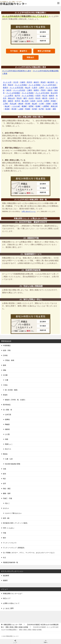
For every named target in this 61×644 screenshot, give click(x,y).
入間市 (41, 88)
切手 (4, 484)
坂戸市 (17, 96)
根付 (4, 538)
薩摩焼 (7, 419)
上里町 (21, 109)
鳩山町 (7, 106)
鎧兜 (4, 474)
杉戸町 (41, 109)
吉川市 (40, 101)
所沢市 (29, 82)
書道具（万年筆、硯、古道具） (16, 400)
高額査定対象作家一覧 (10, 562)
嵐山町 (35, 104)
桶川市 (45, 98)
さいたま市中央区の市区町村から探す (17, 71)
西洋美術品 (7, 405)
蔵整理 (5, 580)
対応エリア (7, 598)
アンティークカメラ (10, 543)
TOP (13, 625)
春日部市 (51, 82)
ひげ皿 (7, 434)
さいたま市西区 (35, 85)
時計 (4, 479)
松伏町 (48, 109)
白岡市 (47, 101)
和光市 (38, 98)
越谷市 (36, 82)
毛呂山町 (13, 104)
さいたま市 (7, 82)
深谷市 (9, 90)
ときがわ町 (16, 106)
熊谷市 (11, 85)
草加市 (43, 82)
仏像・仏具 (9, 459)
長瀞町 (38, 106)
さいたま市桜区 (28, 96)
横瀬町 (24, 106)
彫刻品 (5, 454)
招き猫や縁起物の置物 (13, 464)
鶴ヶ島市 (25, 101)
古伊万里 (8, 415)
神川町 (14, 109)
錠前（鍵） (7, 518)
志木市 (31, 98)
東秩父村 (54, 106)
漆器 (7, 439)
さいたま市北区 (19, 90)
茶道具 (5, 395)
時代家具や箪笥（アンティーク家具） (16, 523)
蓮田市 (11, 101)
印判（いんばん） (9, 528)
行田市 (38, 96)
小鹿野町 (46, 106)
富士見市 (54, 93)
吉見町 (55, 104)
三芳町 (5, 104)
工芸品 (5, 385)
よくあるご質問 (8, 608)
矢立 (4, 558)
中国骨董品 (7, 345)
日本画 (5, 355)
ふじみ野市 (9, 96)
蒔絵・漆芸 (7, 489)
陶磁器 (7, 424)
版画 (4, 365)
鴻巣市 (50, 90)
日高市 (33, 101)
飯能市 (52, 96)
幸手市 (17, 101)
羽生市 (19, 98)
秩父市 (45, 96)
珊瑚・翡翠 (7, 493)
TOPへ (46, 641)
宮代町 (35, 109)
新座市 (5, 88)
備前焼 (7, 429)
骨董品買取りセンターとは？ (13, 594)
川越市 (23, 82)
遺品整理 (6, 576)
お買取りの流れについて (11, 603)
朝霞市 (36, 90)
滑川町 (28, 104)
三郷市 (29, 90)
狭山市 (28, 88)
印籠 (4, 533)
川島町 (48, 104)
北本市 (52, 98)
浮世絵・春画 (10, 360)
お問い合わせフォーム (29, 211)
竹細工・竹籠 (7, 498)
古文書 (5, 375)
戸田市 (43, 90)
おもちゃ (6, 508)
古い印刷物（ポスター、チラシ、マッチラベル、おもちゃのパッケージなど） (29, 553)
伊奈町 (53, 101)
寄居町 (28, 109)
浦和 (54, 109)
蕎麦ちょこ (9, 444)
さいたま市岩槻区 (13, 93)
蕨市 (25, 98)
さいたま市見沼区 (17, 88)
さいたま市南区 (21, 85)
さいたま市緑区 (28, 93)
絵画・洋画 (7, 350)
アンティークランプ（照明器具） (14, 548)
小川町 (41, 104)
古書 (7, 380)
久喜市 (35, 88)
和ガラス (8, 449)
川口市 (16, 82)
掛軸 (4, 370)
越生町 (21, 104)
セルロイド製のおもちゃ (13, 513)
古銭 (4, 469)
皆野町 (31, 106)
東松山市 (11, 98)
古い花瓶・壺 (7, 410)
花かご (7, 503)
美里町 (7, 109)
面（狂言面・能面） (12, 390)
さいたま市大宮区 (42, 93)
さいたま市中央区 (49, 85)
